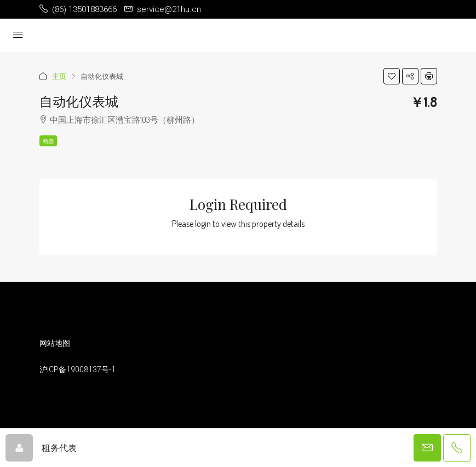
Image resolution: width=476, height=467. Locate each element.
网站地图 (55, 343)
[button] (392, 76)
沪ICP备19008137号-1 (78, 369)
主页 (59, 76)
